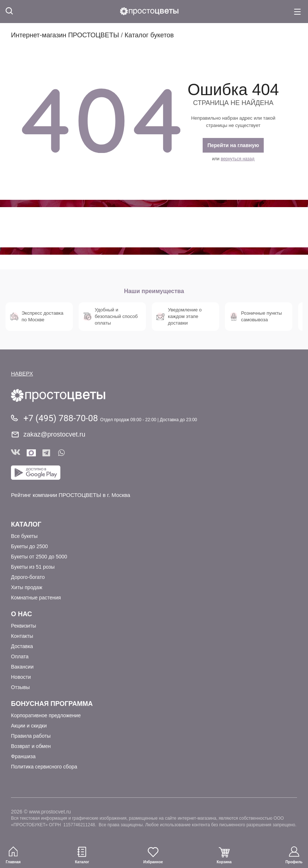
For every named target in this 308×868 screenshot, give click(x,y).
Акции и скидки (29, 726)
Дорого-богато (28, 577)
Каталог (26, 524)
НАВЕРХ (22, 373)
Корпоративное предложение (46, 715)
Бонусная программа (52, 704)
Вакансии (22, 667)
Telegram (47, 453)
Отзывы (20, 687)
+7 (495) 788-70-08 (62, 418)
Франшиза (23, 756)
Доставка (22, 646)
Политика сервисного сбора (44, 767)
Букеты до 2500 (29, 546)
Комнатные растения (36, 598)
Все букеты (24, 536)
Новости (21, 677)
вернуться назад (237, 159)
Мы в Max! (31, 453)
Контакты (22, 636)
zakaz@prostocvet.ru (54, 434)
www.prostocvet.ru (50, 812)
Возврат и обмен (31, 746)
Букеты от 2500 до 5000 (39, 557)
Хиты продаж (27, 587)
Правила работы (31, 736)
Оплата (20, 656)
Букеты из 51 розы (33, 567)
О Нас (22, 614)
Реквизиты (24, 626)
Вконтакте (16, 453)
